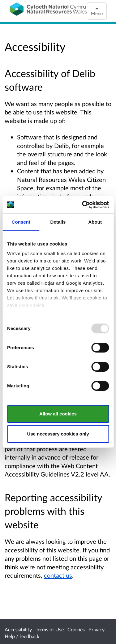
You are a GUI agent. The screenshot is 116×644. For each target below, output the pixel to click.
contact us (58, 575)
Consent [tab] (21, 222)
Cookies (76, 629)
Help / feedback (22, 636)
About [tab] (95, 222)
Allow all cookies (58, 414)
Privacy (97, 629)
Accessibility (18, 629)
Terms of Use (50, 629)
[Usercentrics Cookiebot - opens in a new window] (83, 205)
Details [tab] (58, 222)
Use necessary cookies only (58, 434)
